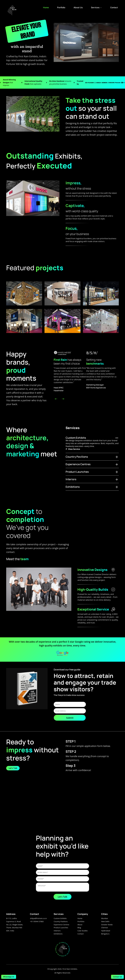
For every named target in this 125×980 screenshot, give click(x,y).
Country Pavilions (61, 921)
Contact (114, 8)
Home (46, 8)
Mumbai (104, 918)
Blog (79, 928)
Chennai (104, 928)
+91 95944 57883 (37, 921)
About (80, 925)
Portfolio (61, 8)
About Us (78, 8)
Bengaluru (105, 934)
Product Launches (61, 928)
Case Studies (82, 931)
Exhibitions (58, 934)
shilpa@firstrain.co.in (38, 918)
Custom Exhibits (60, 918)
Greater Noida (107, 925)
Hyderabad (106, 931)
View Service (73, 449)
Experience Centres (61, 925)
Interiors (57, 931)
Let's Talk (13, 768)
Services (96, 8)
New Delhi (105, 921)
